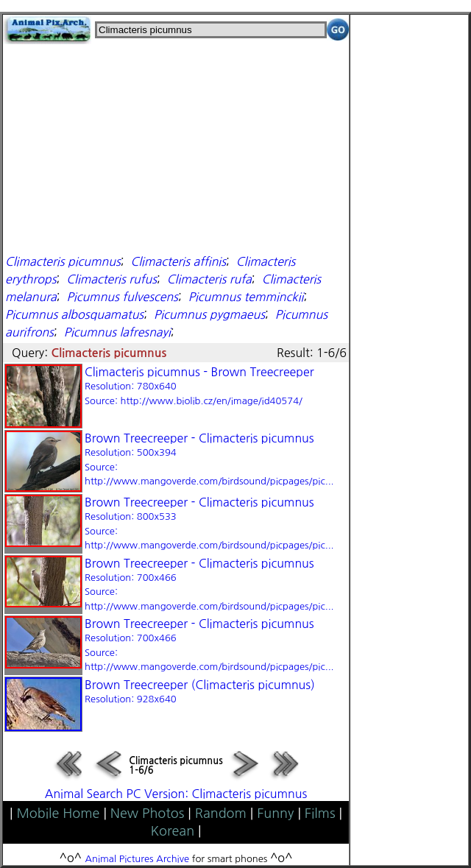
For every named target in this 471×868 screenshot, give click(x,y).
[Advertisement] (176, 147)
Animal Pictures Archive (138, 859)
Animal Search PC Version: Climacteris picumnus (176, 794)
